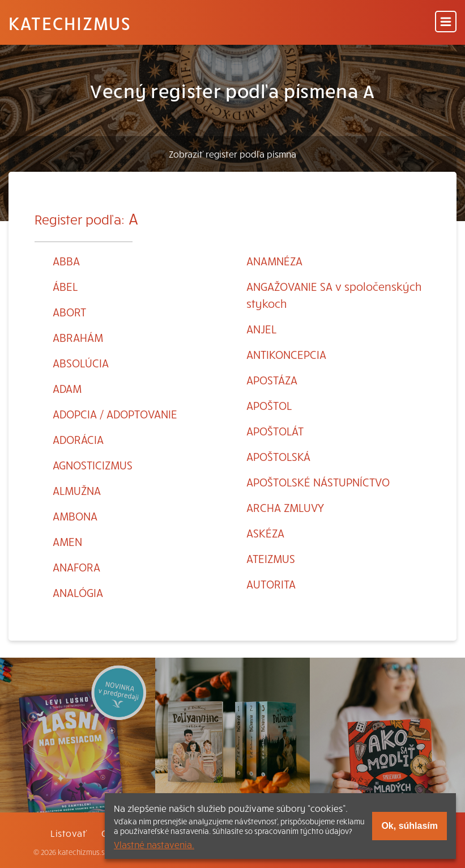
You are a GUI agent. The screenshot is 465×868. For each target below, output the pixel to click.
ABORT (69, 312)
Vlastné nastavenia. (154, 844)
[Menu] (446, 22)
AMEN (67, 541)
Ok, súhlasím (409, 826)
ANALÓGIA (78, 592)
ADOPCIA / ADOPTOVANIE (115, 414)
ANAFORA (76, 567)
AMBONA (75, 516)
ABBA (66, 261)
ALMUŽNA (77, 490)
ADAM (67, 388)
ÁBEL (65, 286)
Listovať (69, 833)
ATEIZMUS (271, 558)
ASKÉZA (265, 533)
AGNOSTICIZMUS (93, 465)
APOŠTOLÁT (275, 431)
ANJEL (261, 329)
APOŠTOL (269, 405)
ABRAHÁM (78, 337)
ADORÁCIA (78, 439)
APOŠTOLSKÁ (278, 456)
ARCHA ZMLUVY (285, 507)
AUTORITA (271, 584)
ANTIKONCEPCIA (286, 354)
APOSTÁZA (272, 380)
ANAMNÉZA (274, 261)
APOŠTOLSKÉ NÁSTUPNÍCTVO (318, 482)
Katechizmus (70, 23)
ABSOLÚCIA (81, 363)
